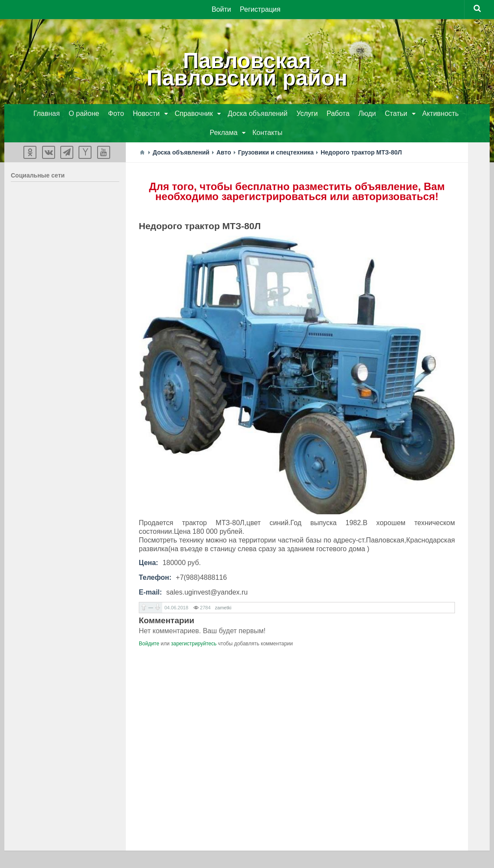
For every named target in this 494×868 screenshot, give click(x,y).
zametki (223, 608)
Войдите (149, 644)
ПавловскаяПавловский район (247, 69)
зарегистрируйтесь (194, 644)
